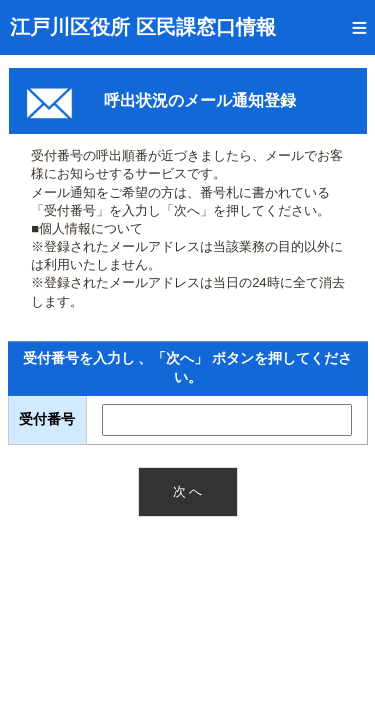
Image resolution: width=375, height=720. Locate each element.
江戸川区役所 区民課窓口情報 (143, 27)
